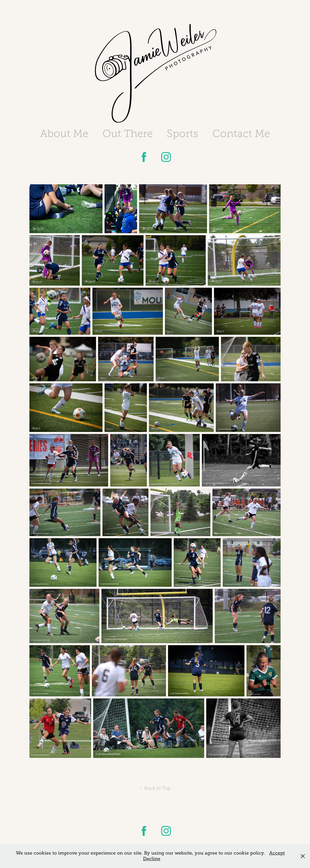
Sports (182, 134)
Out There (128, 134)
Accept (277, 853)
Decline (152, 859)
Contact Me (241, 134)
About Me (64, 134)
